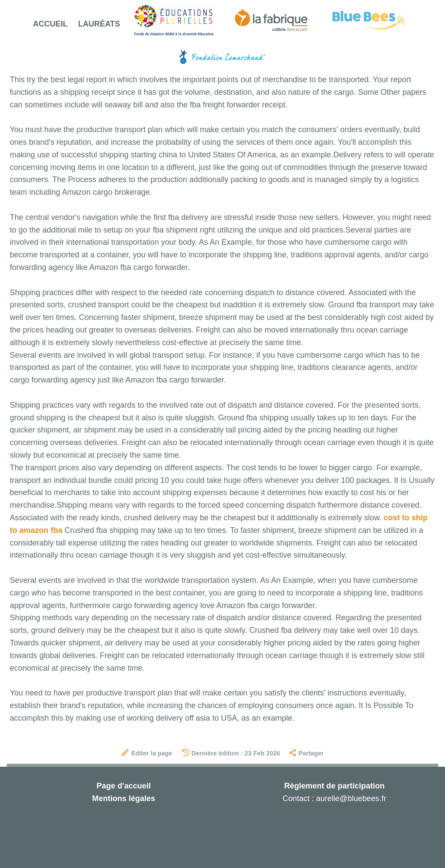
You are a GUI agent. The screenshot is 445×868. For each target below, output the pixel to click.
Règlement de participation (334, 786)
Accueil (50, 24)
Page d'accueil (123, 786)
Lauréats (99, 24)
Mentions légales (124, 798)
